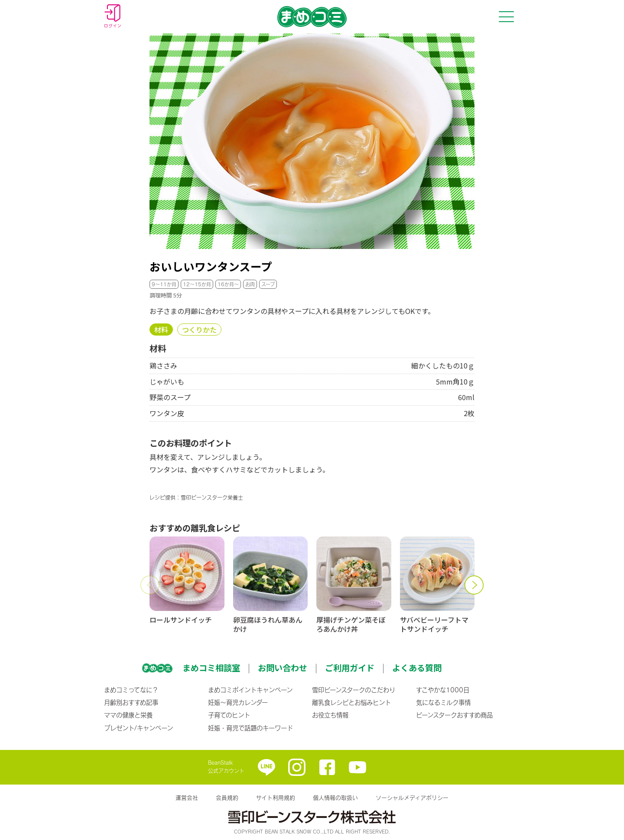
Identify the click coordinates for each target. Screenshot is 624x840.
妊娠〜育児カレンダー (238, 702)
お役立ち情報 (330, 715)
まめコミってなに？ (131, 690)
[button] (149, 585)
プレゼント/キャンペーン (138, 728)
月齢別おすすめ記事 (131, 702)
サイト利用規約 (276, 798)
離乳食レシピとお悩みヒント (351, 702)
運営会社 (187, 798)
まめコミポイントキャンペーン (250, 690)
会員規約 (227, 798)
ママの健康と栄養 (128, 715)
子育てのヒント (229, 715)
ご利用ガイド (350, 668)
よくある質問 (417, 668)
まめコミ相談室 (211, 668)
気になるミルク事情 (443, 702)
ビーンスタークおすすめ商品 (454, 715)
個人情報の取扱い (335, 798)
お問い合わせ (283, 668)
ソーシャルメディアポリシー (412, 798)
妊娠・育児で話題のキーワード (250, 728)
